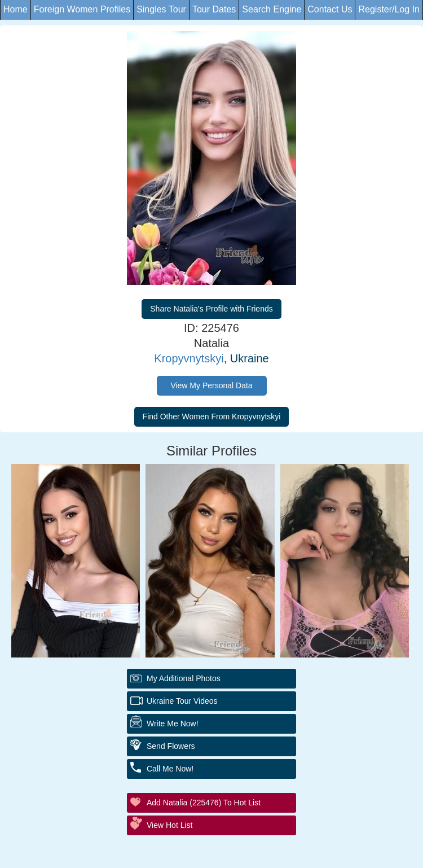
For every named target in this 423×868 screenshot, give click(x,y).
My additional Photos (184, 678)
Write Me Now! (173, 724)
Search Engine (272, 9)
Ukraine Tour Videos (182, 701)
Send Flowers (171, 746)
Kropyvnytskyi (189, 358)
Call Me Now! (170, 769)
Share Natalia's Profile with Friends (211, 309)
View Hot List (169, 825)
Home (16, 9)
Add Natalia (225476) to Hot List (204, 803)
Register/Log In (389, 9)
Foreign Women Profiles (82, 9)
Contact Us (330, 9)
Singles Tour (161, 9)
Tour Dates (214, 9)
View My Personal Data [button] (211, 385)
